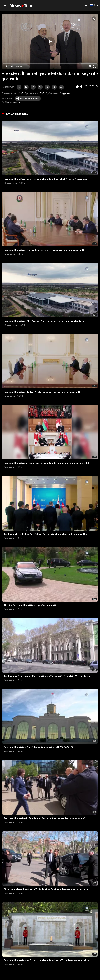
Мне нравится (77, 86)
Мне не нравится (82, 86)
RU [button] (93, 5)
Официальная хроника (28, 98)
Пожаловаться (11, 102)
